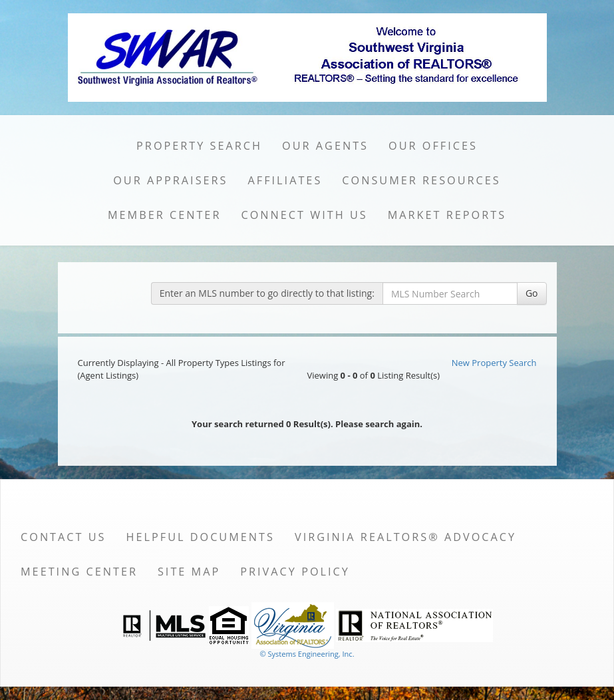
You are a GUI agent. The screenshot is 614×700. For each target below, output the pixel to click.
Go (532, 293)
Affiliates (285, 180)
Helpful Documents (201, 537)
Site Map (189, 572)
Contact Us (64, 537)
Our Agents (325, 146)
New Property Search (494, 363)
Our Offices (433, 146)
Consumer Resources (421, 180)
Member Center (165, 215)
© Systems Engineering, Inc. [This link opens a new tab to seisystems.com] (307, 654)
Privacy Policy (295, 572)
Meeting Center (79, 572)
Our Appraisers (170, 180)
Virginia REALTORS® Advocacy (405, 537)
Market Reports (447, 215)
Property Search (199, 146)
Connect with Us (304, 215)
